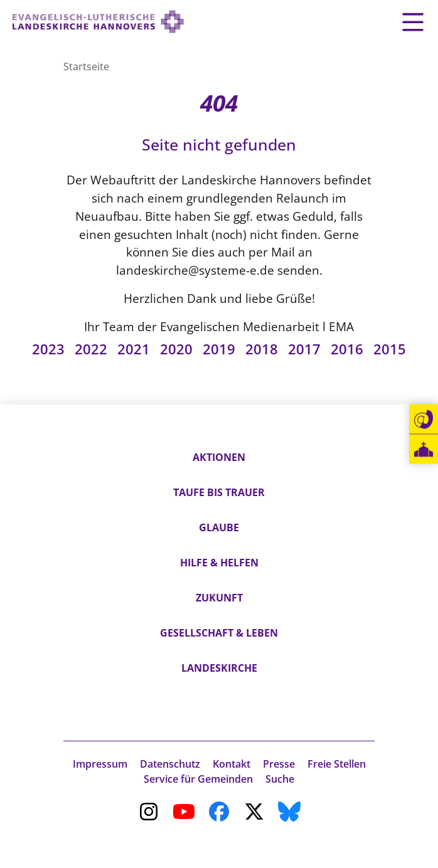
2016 (347, 349)
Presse (279, 764)
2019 (219, 349)
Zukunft (219, 598)
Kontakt (232, 764)
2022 (91, 349)
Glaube (219, 527)
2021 (134, 349)
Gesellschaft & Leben (219, 633)
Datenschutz (170, 764)
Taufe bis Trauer (219, 492)
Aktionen (219, 457)
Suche (280, 779)
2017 (304, 349)
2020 (176, 349)
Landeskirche (219, 668)
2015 (390, 349)
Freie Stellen (337, 764)
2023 (48, 349)
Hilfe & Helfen (219, 563)
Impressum (100, 764)
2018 (262, 349)
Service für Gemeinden (198, 779)
